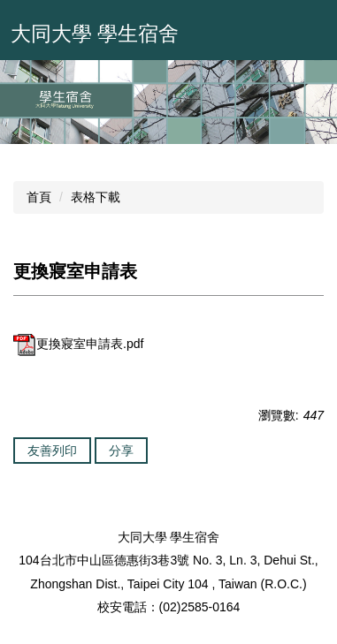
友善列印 (52, 451)
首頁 (39, 197)
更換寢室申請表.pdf (78, 344)
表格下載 (96, 197)
